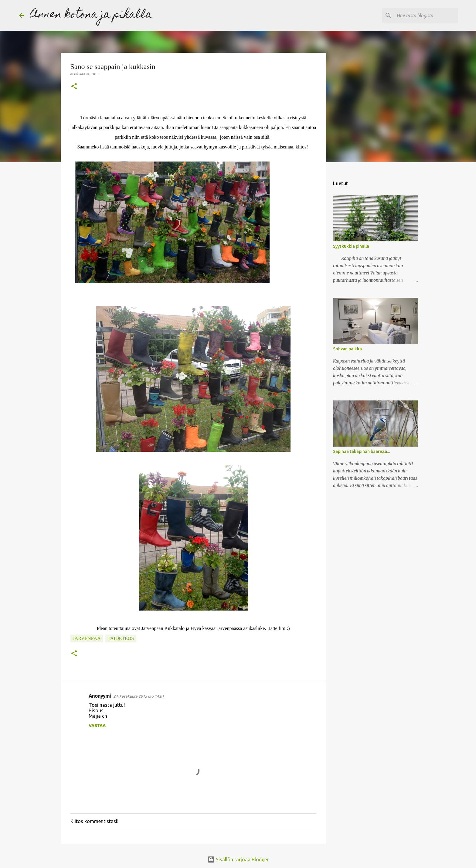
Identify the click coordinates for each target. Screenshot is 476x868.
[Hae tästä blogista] (426, 15)
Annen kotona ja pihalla (91, 15)
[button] (74, 87)
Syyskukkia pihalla (351, 246)
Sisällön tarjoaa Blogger (238, 859)
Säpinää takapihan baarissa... (361, 451)
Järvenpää (87, 638)
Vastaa (97, 726)
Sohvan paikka (347, 349)
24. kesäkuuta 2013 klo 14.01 (139, 696)
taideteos (121, 638)
